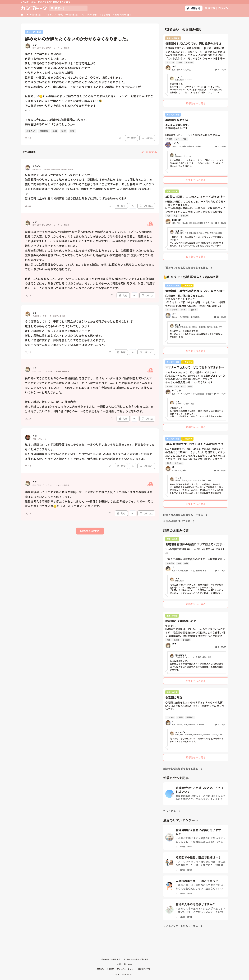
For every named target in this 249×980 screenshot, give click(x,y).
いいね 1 (146, 206)
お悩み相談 (35, 14)
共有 (131, 138)
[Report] (120, 138)
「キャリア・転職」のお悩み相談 (61, 14)
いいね (147, 138)
